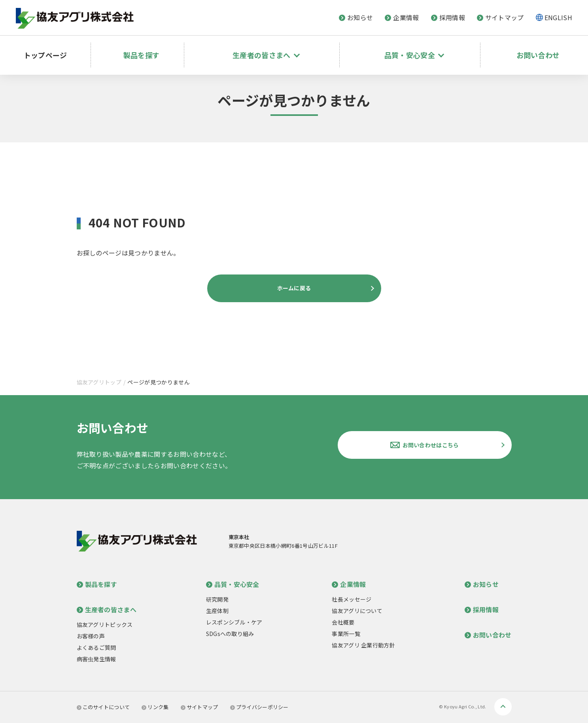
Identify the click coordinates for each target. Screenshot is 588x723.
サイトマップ (500, 17)
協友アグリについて (357, 611)
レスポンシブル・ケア (234, 622)
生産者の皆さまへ (107, 609)
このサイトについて (103, 707)
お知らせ (356, 17)
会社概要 (343, 622)
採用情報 (448, 17)
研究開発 (217, 599)
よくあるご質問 (96, 647)
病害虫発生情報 (96, 659)
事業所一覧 (346, 634)
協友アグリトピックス (105, 625)
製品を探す (149, 49)
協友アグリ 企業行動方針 (363, 645)
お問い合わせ (537, 49)
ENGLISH (558, 17)
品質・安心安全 (233, 584)
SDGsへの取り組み (230, 634)
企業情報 (402, 17)
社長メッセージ (352, 599)
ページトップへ (503, 707)
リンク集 (155, 707)
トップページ (51, 49)
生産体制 (217, 611)
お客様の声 (91, 636)
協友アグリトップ (99, 382)
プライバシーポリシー (259, 707)
